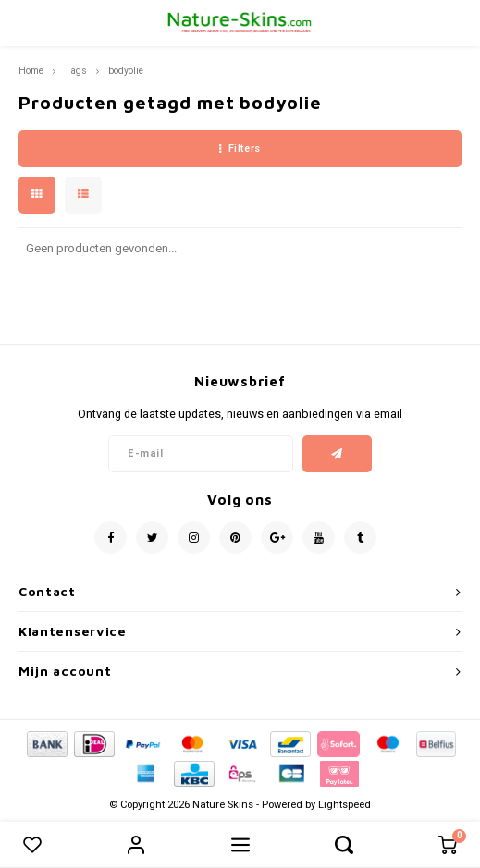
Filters (240, 148)
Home (31, 71)
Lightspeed (345, 805)
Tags (76, 71)
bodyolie (126, 71)
